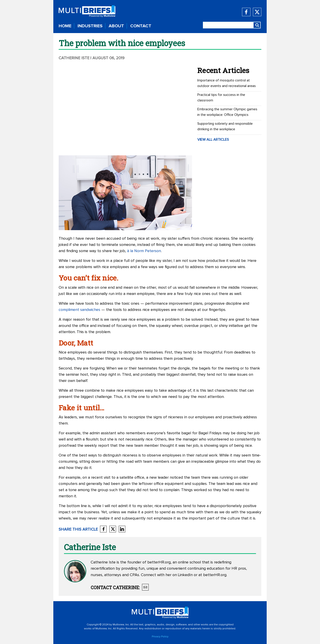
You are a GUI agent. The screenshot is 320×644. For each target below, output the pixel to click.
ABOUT (116, 26)
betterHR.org (159, 562)
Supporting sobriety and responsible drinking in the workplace (225, 126)
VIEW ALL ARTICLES (213, 140)
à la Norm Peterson (144, 251)
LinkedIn (185, 575)
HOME (65, 26)
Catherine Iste (74, 58)
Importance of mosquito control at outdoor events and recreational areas (227, 83)
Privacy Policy (160, 637)
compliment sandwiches (79, 310)
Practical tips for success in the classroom (221, 98)
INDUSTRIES (90, 26)
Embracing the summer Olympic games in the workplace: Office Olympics (227, 112)
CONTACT (141, 26)
